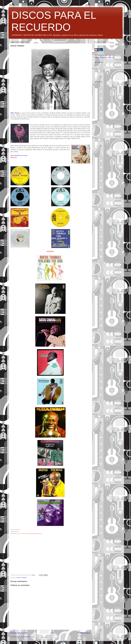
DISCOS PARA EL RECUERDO (104, 58)
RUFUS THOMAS (22, 578)
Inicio (53, 633)
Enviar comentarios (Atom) (26, 637)
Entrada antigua (84, 633)
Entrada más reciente (19, 633)
